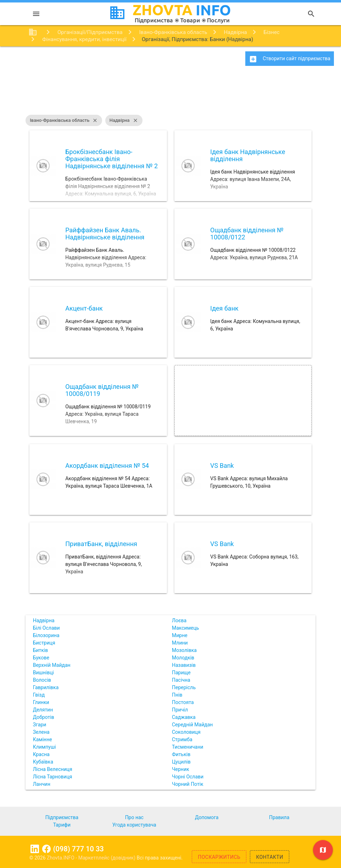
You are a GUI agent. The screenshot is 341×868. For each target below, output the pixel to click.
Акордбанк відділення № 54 (107, 466)
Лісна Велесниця (53, 769)
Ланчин (42, 784)
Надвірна (124, 120)
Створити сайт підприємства (290, 59)
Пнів (177, 695)
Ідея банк (224, 308)
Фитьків (181, 754)
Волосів (42, 680)
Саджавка (184, 717)
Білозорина (46, 635)
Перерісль (184, 687)
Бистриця (44, 643)
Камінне (43, 739)
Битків (41, 650)
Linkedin (35, 849)
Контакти (270, 857)
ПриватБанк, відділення (101, 544)
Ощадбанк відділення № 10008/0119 (102, 390)
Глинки (41, 702)
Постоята (183, 702)
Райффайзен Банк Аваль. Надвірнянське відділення (105, 234)
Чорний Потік (188, 784)
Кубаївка (43, 762)
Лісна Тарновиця (53, 777)
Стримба (182, 739)
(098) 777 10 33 (79, 849)
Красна (41, 754)
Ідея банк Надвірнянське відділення (248, 155)
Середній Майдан (192, 725)
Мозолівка (184, 650)
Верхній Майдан (52, 665)
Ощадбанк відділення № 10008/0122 (247, 234)
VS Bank (222, 466)
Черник (181, 769)
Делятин (43, 710)
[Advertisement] (170, 94)
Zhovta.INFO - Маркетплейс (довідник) (92, 858)
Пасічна (181, 680)
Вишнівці (43, 673)
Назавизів (184, 665)
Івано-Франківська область (64, 120)
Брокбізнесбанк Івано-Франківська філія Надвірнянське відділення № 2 (111, 159)
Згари (40, 725)
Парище (181, 673)
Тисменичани (188, 747)
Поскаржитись (219, 857)
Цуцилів (181, 762)
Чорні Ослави (188, 777)
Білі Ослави (46, 628)
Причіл (180, 710)
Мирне (180, 635)
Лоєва (179, 620)
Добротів (44, 717)
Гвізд (39, 695)
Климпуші (44, 747)
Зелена (41, 732)
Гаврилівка (46, 687)
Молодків (183, 658)
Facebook (46, 849)
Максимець (185, 628)
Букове (41, 658)
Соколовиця (186, 732)
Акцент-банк (84, 308)
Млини (180, 643)
